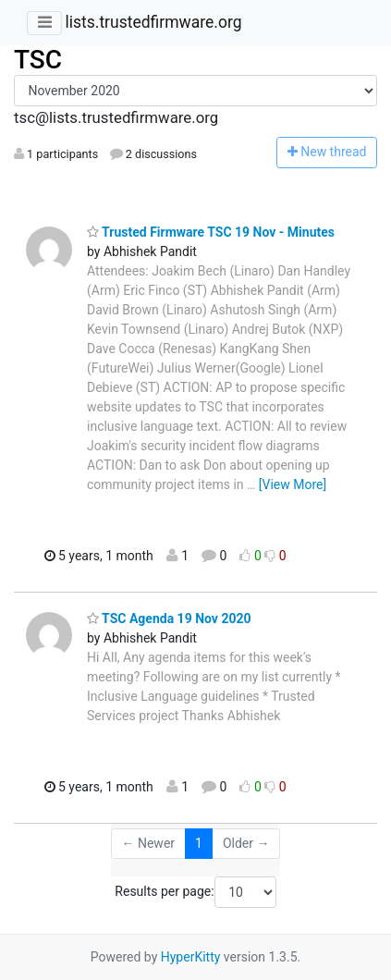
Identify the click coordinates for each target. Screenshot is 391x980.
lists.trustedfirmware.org (153, 22)
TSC (38, 60)
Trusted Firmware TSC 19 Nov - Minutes (211, 232)
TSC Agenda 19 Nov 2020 (169, 619)
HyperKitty (191, 957)
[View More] (293, 484)
